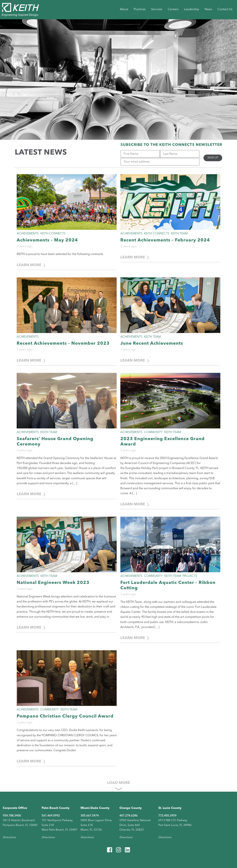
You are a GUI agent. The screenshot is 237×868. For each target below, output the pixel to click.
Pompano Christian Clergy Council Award (65, 716)
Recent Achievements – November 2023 (63, 344)
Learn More (29, 265)
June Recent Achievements (152, 344)
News (208, 9)
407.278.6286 (128, 816)
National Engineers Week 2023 (53, 583)
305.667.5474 (90, 816)
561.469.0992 (51, 816)
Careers (173, 9)
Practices (140, 9)
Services (157, 9)
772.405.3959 (167, 816)
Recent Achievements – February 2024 (165, 240)
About (124, 9)
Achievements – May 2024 (47, 240)
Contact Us (225, 9)
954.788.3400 (12, 816)
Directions (9, 838)
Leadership (192, 9)
